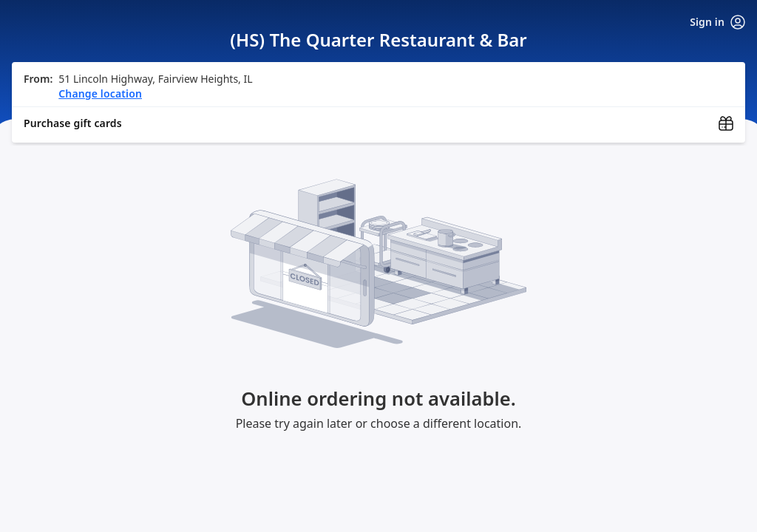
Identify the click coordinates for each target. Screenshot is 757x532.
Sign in (717, 22)
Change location (100, 93)
